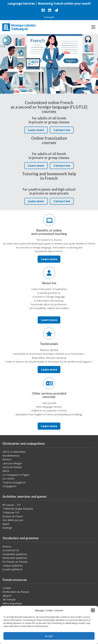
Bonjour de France (13, 516)
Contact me (62, 130)
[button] (93, 610)
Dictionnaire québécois (15, 558)
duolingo (7, 528)
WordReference (11, 456)
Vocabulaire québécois (15, 554)
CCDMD (7, 588)
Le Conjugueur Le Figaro (16, 475)
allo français (9, 599)
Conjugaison (9, 486)
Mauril (6, 524)
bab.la (6, 471)
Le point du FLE (11, 550)
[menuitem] (49, 17)
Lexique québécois (13, 566)
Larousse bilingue (12, 463)
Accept (49, 636)
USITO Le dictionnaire (14, 452)
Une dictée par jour (13, 520)
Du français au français (15, 562)
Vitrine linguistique (12, 603)
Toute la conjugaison (14, 482)
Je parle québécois (13, 569)
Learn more (37, 131)
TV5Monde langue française (18, 509)
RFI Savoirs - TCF (12, 505)
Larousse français (12, 467)
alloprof (7, 596)
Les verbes (8, 478)
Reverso (7, 459)
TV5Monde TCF (11, 513)
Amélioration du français (16, 592)
